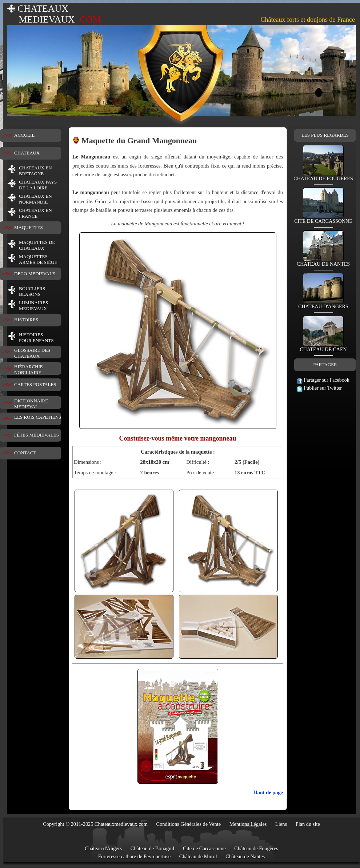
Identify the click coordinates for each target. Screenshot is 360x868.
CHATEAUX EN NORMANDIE (35, 199)
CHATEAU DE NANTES (323, 262)
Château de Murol (198, 856)
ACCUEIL (24, 135)
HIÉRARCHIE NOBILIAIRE (29, 369)
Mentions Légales (248, 824)
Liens (281, 824)
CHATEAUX (27, 153)
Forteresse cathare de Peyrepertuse (134, 856)
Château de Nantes (245, 856)
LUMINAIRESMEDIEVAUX (33, 306)
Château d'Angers (103, 848)
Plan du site (308, 824)
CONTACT (25, 453)
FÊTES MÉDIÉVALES (37, 435)
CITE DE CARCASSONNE (323, 219)
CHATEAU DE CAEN (323, 347)
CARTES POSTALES (35, 384)
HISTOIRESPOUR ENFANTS (36, 337)
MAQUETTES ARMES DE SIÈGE (38, 259)
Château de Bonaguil (153, 848)
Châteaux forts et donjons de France (308, 20)
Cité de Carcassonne (204, 848)
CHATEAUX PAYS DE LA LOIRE (38, 185)
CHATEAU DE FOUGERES (323, 176)
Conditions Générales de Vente (189, 824)
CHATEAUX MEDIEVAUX (54, 14)
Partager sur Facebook (323, 380)
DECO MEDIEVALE (35, 274)
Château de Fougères (256, 848)
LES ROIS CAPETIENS (38, 417)
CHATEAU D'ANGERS (323, 304)
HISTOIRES (26, 320)
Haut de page (268, 792)
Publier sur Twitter (319, 388)
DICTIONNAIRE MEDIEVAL (31, 404)
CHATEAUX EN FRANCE (35, 213)
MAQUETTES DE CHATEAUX (37, 245)
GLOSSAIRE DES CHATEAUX (32, 353)
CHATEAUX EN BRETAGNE (35, 171)
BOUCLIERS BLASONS (32, 291)
